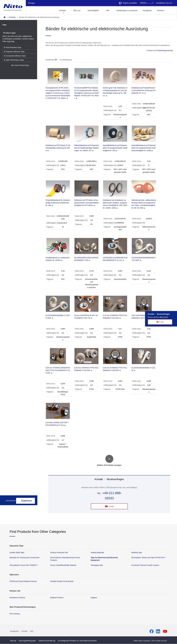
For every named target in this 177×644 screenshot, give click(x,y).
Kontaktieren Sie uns (164, 3)
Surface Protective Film (59, 553)
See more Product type (20, 65)
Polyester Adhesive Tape (14, 52)
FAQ (32, 631)
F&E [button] (108, 10)
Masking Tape (137, 553)
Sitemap (13, 641)
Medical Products (57, 598)
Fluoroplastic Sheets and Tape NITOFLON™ (148, 558)
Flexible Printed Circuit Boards (62, 581)
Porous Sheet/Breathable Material (63, 565)
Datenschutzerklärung (47, 641)
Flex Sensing (15, 614)
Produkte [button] (62, 10)
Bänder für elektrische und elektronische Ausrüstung (39, 17)
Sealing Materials (97, 553)
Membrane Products (17, 598)
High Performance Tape (14, 60)
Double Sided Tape (17, 553)
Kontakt (24, 631)
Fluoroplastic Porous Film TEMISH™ (24, 565)
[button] (171, 10)
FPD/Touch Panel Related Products (23, 581)
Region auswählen (128, 3)
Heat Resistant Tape (13, 47)
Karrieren (161, 10)
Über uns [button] (77, 10)
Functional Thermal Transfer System (145, 565)
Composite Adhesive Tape (15, 56)
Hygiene (94, 598)
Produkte (12, 17)
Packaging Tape (97, 565)
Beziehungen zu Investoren (127, 10)
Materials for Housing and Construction (25, 558)
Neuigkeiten (147, 10)
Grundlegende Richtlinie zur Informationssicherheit (77, 641)
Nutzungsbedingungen (27, 641)
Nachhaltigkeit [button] (93, 10)
